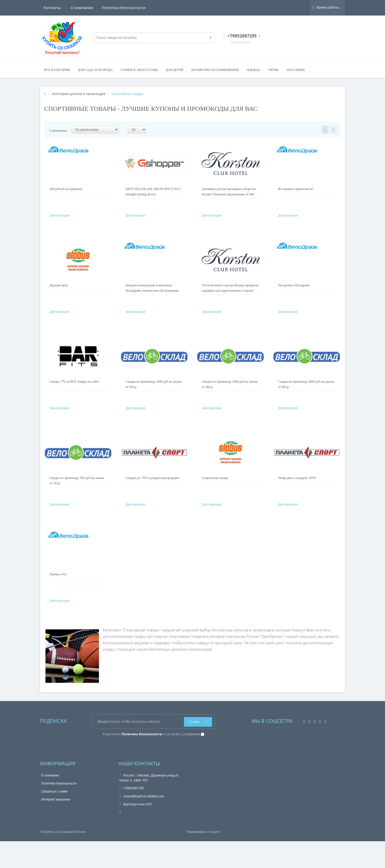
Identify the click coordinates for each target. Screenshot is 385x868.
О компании (55, 8)
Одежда (253, 70)
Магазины (296, 70)
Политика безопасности (98, 8)
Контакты (138, 8)
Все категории (57, 70)
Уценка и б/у (58, 596)
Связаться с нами (54, 818)
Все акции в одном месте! (296, 189)
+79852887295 (132, 815)
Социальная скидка (215, 494)
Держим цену (59, 291)
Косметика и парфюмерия (215, 70)
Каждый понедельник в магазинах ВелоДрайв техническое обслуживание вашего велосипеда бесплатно (152, 296)
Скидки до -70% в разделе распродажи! (153, 494)
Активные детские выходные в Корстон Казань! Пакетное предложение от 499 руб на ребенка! (229, 194)
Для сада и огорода (95, 70)
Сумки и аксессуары (139, 70)
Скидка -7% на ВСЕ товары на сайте (74, 392)
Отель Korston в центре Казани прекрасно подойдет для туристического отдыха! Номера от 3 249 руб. (230, 296)
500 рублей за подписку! (66, 189)
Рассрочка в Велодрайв (294, 291)
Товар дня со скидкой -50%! (297, 494)
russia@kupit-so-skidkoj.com (142, 823)
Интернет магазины (56, 826)
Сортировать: (59, 131)
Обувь (274, 70)
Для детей (175, 70)
